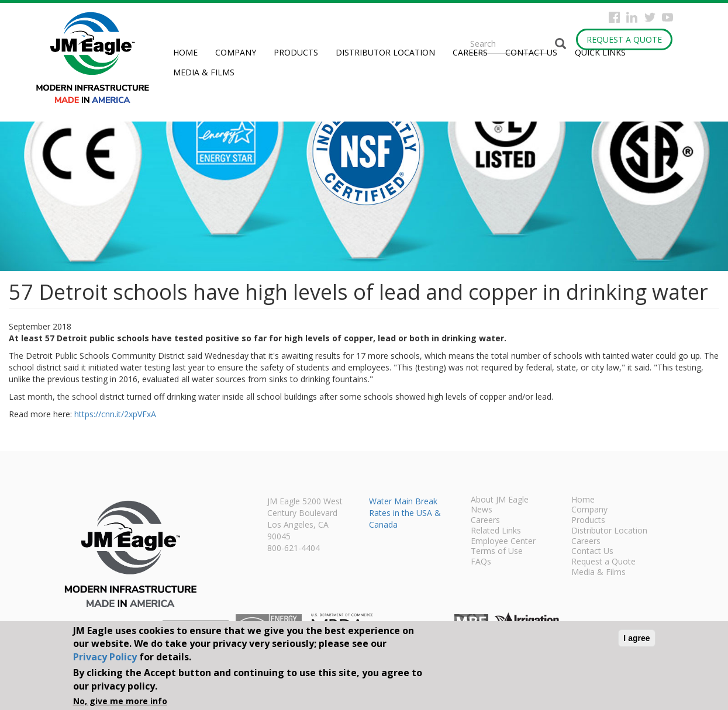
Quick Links (600, 52)
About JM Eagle (500, 500)
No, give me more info (120, 701)
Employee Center (503, 542)
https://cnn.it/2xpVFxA (115, 414)
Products (296, 52)
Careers (470, 52)
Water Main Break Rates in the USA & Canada (405, 513)
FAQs (481, 562)
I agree (636, 638)
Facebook (614, 17)
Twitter (650, 17)
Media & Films (204, 72)
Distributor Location (385, 52)
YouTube (667, 17)
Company (236, 52)
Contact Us (531, 52)
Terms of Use (497, 552)
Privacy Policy (105, 657)
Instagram (632, 17)
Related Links (496, 531)
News (482, 510)
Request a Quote (624, 39)
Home (185, 52)
